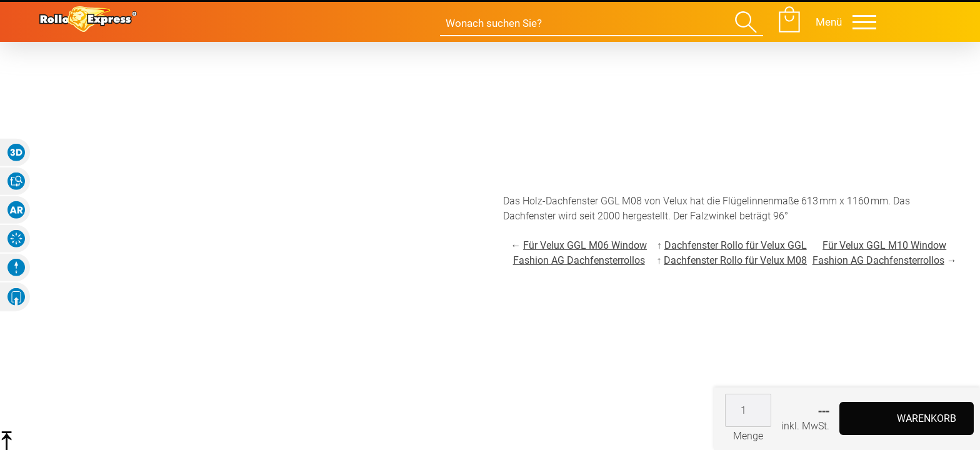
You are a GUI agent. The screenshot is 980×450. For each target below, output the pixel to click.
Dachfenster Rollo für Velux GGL (736, 245)
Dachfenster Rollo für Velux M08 (735, 260)
